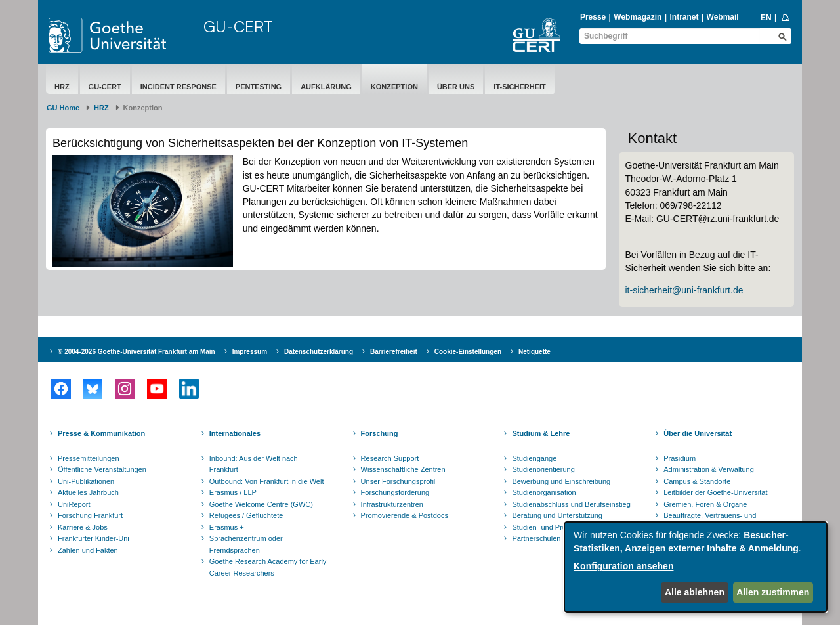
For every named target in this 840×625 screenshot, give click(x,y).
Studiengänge (534, 458)
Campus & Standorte (697, 481)
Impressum (250, 352)
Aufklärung (326, 87)
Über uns (456, 87)
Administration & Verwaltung (709, 469)
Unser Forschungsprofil (398, 481)
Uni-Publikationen (86, 481)
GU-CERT (238, 26)
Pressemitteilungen (89, 458)
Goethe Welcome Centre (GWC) (261, 504)
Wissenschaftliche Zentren (403, 469)
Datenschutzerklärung (319, 352)
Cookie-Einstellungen (468, 352)
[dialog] (696, 567)
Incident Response (178, 87)
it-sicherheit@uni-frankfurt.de (684, 290)
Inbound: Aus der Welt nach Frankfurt (254, 464)
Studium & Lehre (541, 433)
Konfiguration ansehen (623, 566)
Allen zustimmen (773, 592)
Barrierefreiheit (394, 352)
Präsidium (680, 458)
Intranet (684, 17)
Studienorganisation (544, 492)
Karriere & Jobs (83, 527)
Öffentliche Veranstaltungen (102, 469)
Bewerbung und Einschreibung (561, 481)
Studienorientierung (543, 469)
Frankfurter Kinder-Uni (94, 538)
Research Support (390, 458)
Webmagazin (638, 17)
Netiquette (535, 352)
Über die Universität (698, 433)
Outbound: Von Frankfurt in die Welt (267, 481)
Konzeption (394, 87)
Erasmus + (227, 527)
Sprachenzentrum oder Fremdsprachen (246, 544)
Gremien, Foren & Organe (705, 504)
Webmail (723, 17)
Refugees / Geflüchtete (246, 515)
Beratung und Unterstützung (557, 515)
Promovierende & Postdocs (405, 515)
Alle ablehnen (695, 592)
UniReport (74, 504)
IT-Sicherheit (519, 87)
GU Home (63, 108)
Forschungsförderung (395, 492)
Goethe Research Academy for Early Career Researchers (268, 567)
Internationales (235, 433)
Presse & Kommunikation (101, 433)
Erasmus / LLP (233, 492)
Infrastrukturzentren (392, 504)
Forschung (380, 433)
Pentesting (259, 87)
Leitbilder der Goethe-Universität (715, 492)
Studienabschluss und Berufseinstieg (571, 504)
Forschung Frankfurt (90, 515)
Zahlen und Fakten (88, 550)
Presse (593, 17)
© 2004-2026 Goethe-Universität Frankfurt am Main (136, 352)
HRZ (62, 87)
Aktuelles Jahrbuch (88, 492)
